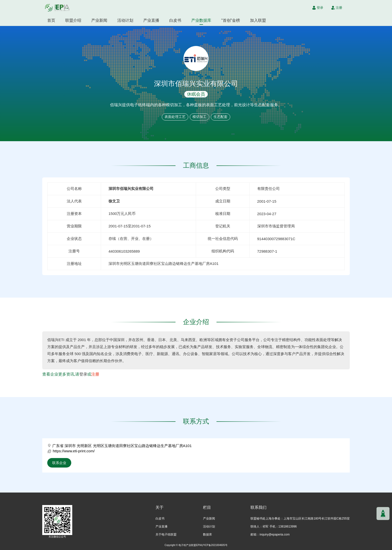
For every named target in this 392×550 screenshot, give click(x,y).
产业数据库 (201, 20)
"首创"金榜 (231, 20)
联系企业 (59, 463)
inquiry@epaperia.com (274, 535)
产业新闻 (99, 20)
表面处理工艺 (175, 117)
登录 (83, 374)
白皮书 (175, 20)
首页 (51, 20)
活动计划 (125, 20)
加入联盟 (258, 20)
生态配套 (220, 117)
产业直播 (151, 20)
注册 (95, 374)
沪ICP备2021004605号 (215, 545)
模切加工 (199, 117)
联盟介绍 (73, 20)
